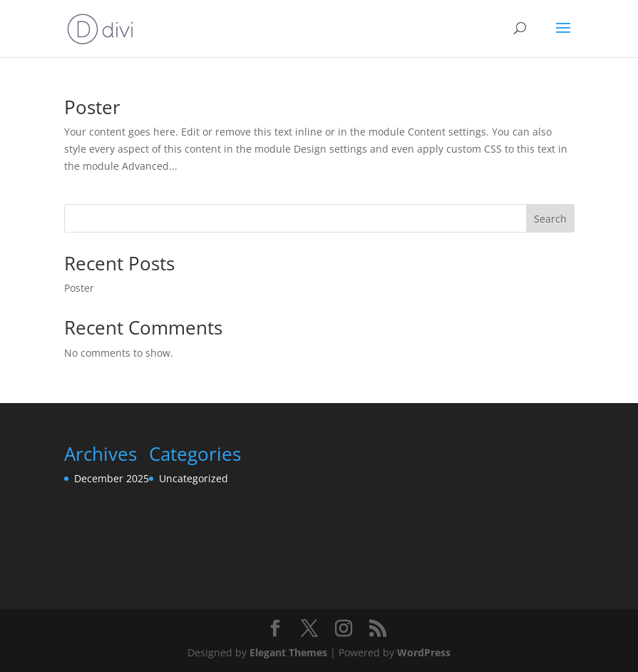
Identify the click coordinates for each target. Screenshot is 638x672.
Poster (92, 107)
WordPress (424, 652)
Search (550, 219)
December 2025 (112, 478)
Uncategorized (194, 478)
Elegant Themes (288, 652)
